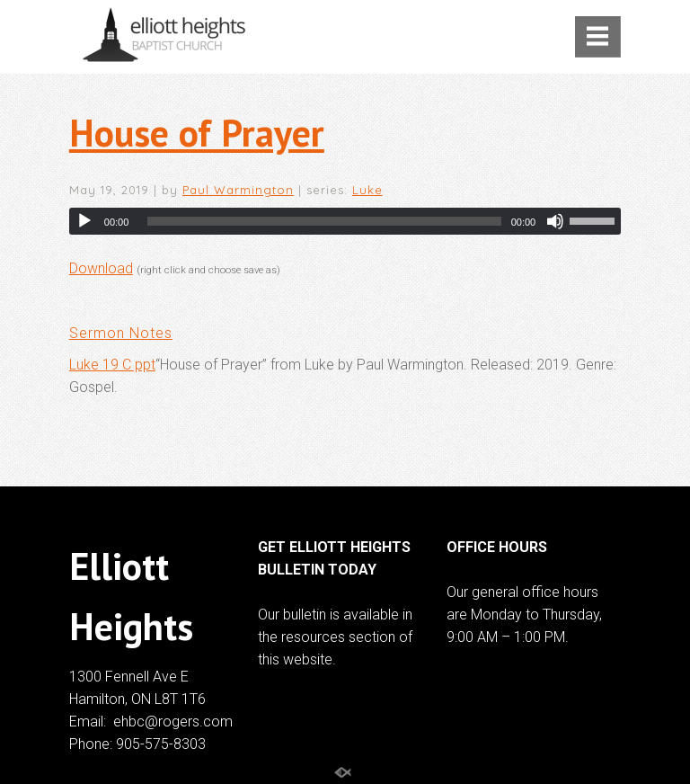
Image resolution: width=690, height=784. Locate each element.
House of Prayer (197, 133)
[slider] (324, 221)
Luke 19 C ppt (112, 365)
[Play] (84, 221)
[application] (345, 221)
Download (101, 268)
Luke (367, 190)
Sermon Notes (121, 333)
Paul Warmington (238, 190)
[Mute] (555, 221)
